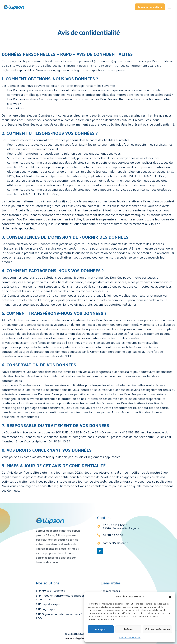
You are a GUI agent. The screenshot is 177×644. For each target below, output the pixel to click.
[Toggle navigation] (173, 7)
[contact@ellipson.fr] (99, 543)
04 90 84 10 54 (113, 535)
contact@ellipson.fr (115, 543)
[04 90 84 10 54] (99, 535)
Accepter (101, 629)
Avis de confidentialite (130, 637)
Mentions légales (75, 638)
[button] (170, 597)
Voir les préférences (157, 629)
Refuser (129, 629)
